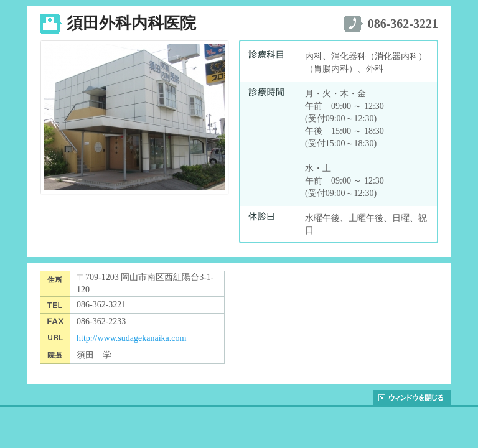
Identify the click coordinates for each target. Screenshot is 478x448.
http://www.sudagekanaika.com (131, 338)
